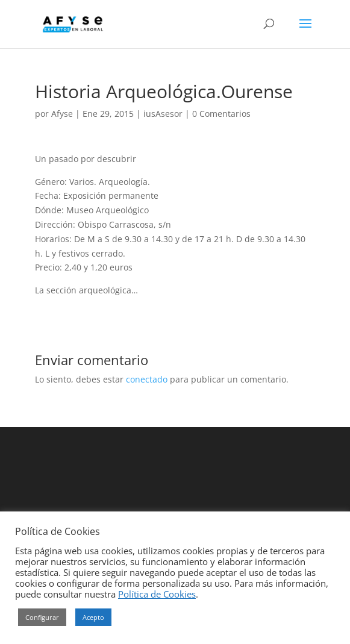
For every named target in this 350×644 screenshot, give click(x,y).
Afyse (62, 114)
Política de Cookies (157, 594)
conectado (147, 379)
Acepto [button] (93, 617)
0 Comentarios (221, 114)
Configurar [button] (42, 617)
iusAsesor (163, 114)
